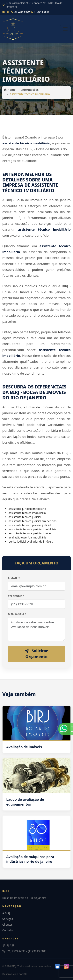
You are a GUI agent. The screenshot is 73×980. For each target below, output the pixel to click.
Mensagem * (17, 614)
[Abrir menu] (65, 29)
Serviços (8, 919)
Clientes (7, 924)
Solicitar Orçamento (36, 654)
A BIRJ (6, 913)
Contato (7, 930)
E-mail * (14, 578)
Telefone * (16, 596)
